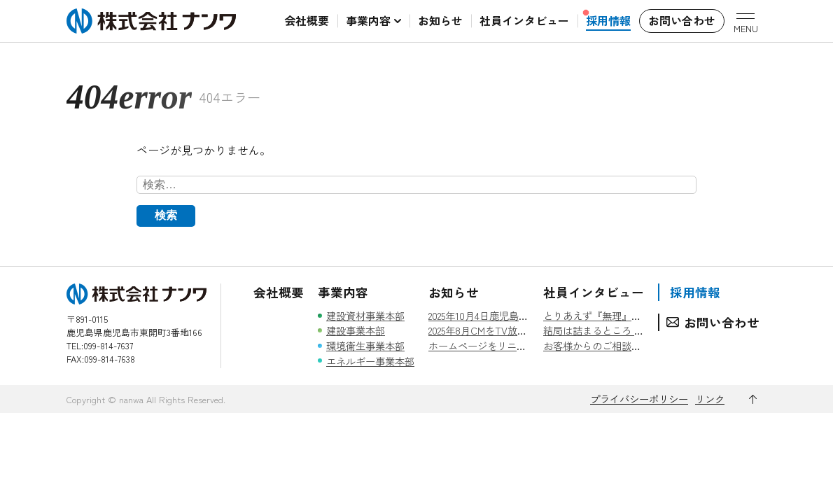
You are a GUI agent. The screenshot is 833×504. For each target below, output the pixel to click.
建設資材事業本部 (365, 315)
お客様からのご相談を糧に (602, 345)
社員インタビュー (594, 292)
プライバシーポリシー (639, 399)
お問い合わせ (722, 322)
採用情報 (695, 292)
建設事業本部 (356, 330)
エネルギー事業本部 (370, 361)
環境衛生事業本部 (365, 345)
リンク (710, 399)
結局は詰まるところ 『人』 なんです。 (629, 330)
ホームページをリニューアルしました (512, 345)
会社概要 (279, 292)
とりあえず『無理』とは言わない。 (622, 315)
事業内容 (343, 292)
